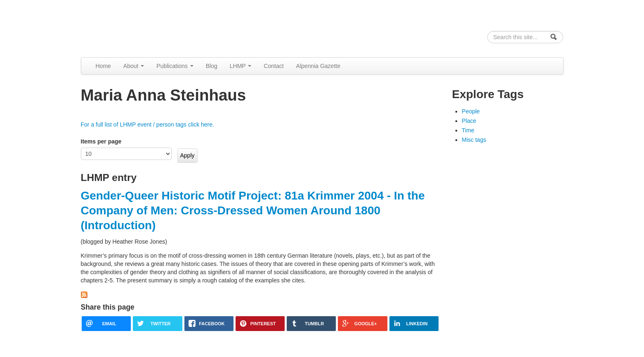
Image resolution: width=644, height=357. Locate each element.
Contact (274, 66)
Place (469, 121)
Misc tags (474, 140)
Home (103, 66)
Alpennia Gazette (318, 66)
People (471, 111)
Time (468, 130)
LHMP (241, 66)
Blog (212, 66)
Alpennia (123, 27)
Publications (175, 66)
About (134, 66)
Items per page (101, 141)
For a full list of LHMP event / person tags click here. (147, 124)
